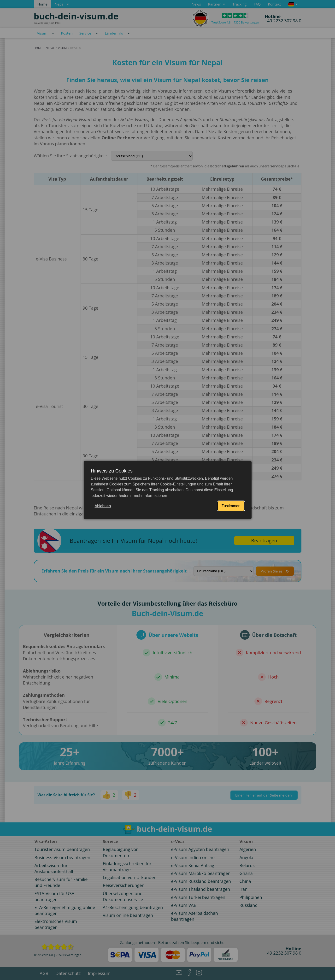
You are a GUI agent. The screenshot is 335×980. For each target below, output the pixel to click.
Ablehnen (103, 506)
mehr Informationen (150, 496)
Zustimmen (231, 506)
